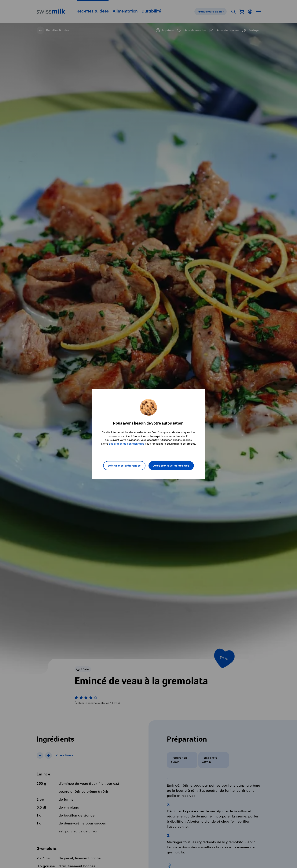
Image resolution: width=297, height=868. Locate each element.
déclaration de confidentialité (127, 444)
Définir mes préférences (124, 466)
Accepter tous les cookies (171, 466)
